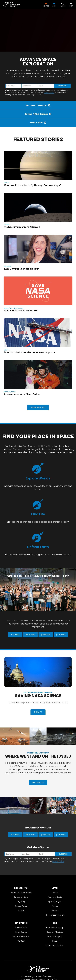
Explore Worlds (38, 478)
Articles (6, 183)
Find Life (38, 514)
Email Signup (21, 932)
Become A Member (21, 936)
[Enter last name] (30, 86)
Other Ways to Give (55, 945)
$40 (61, 635)
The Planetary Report (55, 915)
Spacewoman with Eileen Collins (22, 394)
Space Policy (21, 906)
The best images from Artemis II (22, 227)
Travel (55, 941)
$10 (30, 635)
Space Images (55, 901)
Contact (21, 941)
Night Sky (21, 901)
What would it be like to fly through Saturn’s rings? (32, 185)
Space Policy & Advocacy (13, 308)
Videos (55, 906)
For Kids (21, 910)
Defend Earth (38, 547)
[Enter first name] (14, 86)
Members (7, 266)
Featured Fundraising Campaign (38, 692)
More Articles (38, 407)
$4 (15, 635)
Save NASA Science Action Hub (21, 311)
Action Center (21, 927)
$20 (46, 635)
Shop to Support (55, 936)
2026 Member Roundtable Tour (21, 269)
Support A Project (55, 932)
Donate (38, 712)
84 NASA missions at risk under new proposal (29, 352)
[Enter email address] (46, 86)
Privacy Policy (49, 92)
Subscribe (62, 86)
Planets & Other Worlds (21, 893)
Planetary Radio (10, 392)
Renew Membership (55, 927)
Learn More (38, 782)
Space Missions (21, 897)
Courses (55, 910)
